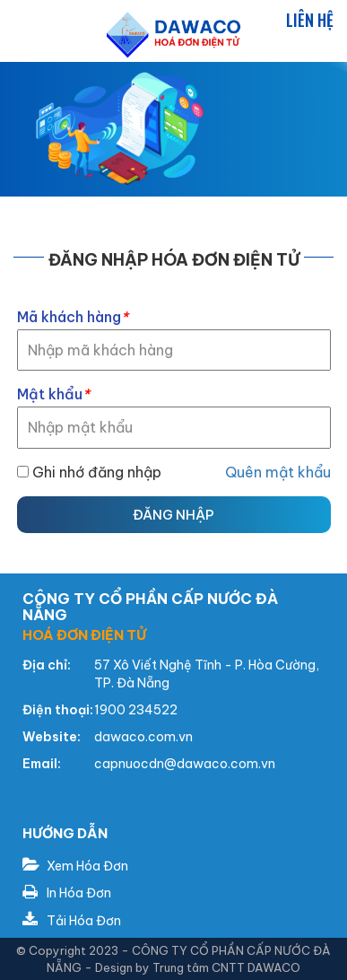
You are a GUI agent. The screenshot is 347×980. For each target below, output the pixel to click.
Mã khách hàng (73, 317)
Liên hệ (310, 20)
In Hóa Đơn (67, 893)
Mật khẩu (53, 394)
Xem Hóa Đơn (75, 866)
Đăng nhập (173, 515)
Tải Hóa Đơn (72, 921)
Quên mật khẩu (278, 472)
